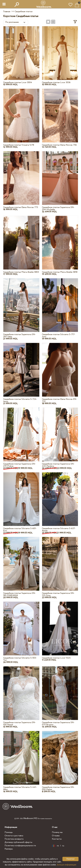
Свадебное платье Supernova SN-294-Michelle (58, 208)
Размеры (9, 849)
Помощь (9, 832)
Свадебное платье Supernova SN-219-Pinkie (19, 465)
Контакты (57, 839)
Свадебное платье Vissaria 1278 (19, 145)
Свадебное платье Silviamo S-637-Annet (59, 530)
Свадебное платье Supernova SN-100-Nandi (19, 724)
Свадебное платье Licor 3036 (56, 82)
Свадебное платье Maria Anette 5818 (60, 272)
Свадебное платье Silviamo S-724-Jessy (20, 400)
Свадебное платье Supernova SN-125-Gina (58, 594)
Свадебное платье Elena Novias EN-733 (59, 400)
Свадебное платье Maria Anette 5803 (21, 272)
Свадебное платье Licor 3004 (18, 82)
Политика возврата (14, 839)
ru (63, 846)
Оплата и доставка (14, 836)
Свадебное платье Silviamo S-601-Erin (20, 530)
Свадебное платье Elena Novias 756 (59, 145)
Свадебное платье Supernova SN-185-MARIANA (19, 594)
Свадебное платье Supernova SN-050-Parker (58, 788)
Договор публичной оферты (18, 842)
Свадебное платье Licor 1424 (56, 658)
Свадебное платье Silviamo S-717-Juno (59, 336)
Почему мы (57, 832)
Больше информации (67, 865)
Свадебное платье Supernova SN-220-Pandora (58, 465)
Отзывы (56, 836)
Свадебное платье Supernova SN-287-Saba (19, 336)
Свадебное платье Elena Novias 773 (21, 207)
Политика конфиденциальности (20, 846)
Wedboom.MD (30, 818)
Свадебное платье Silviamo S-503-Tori (20, 659)
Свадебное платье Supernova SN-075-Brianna (58, 724)
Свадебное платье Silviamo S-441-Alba (20, 788)
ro (58, 846)
